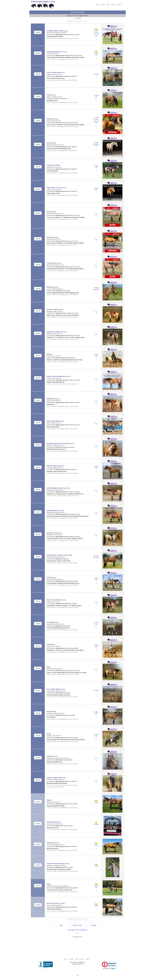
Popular (94, 925)
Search (103, 4)
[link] (110, 966)
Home (97, 4)
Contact (113, 4)
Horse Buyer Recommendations (77, 930)
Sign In (119, 4)
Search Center (77, 925)
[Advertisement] (79, 943)
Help (108, 4)
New (61, 925)
